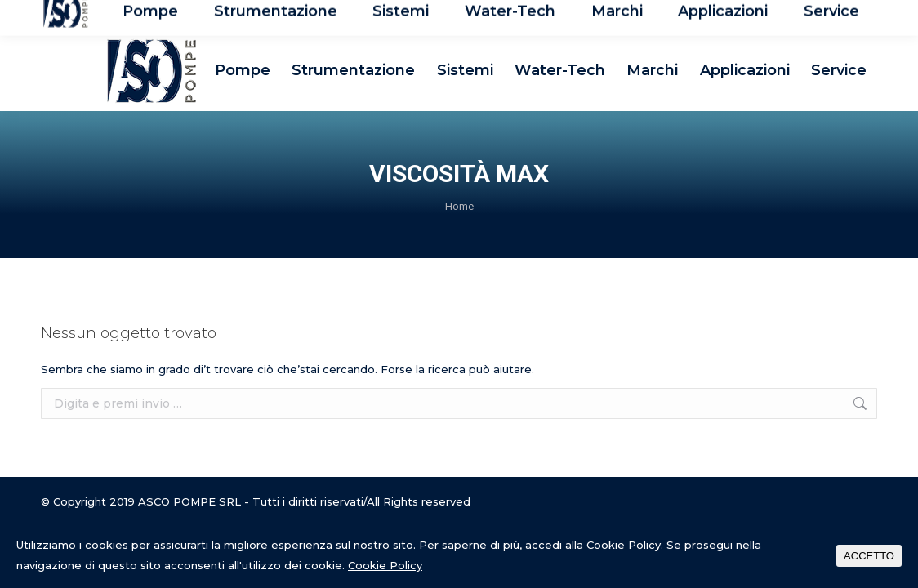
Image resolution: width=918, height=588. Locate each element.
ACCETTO (869, 556)
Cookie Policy (385, 565)
